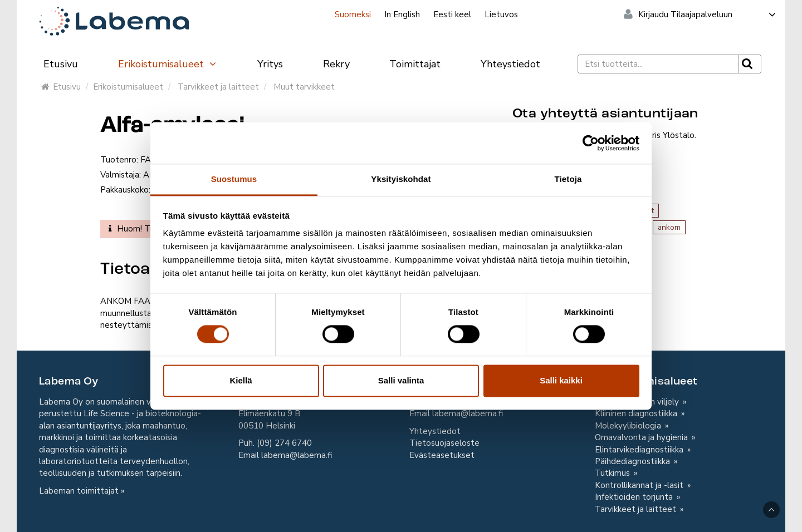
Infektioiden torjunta (635, 497)
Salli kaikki (561, 380)
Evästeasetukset (442, 455)
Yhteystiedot (510, 64)
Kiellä (241, 380)
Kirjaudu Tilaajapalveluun (708, 14)
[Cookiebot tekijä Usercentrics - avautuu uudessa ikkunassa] (591, 143)
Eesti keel (452, 14)
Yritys (270, 64)
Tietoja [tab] (568, 179)
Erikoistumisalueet (168, 64)
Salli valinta (401, 380)
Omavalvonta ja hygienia (642, 437)
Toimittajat (415, 64)
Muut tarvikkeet (304, 87)
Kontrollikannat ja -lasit (640, 485)
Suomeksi (353, 14)
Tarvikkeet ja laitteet (218, 87)
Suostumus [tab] (234, 179)
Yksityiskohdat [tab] (401, 179)
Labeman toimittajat (79, 491)
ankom (669, 227)
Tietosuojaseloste (444, 443)
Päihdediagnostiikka (634, 461)
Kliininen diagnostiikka (637, 413)
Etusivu (61, 64)
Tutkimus (613, 473)
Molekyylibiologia (629, 426)
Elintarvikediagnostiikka (640, 450)
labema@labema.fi (297, 455)
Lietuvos (501, 14)
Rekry (336, 64)
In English (402, 14)
